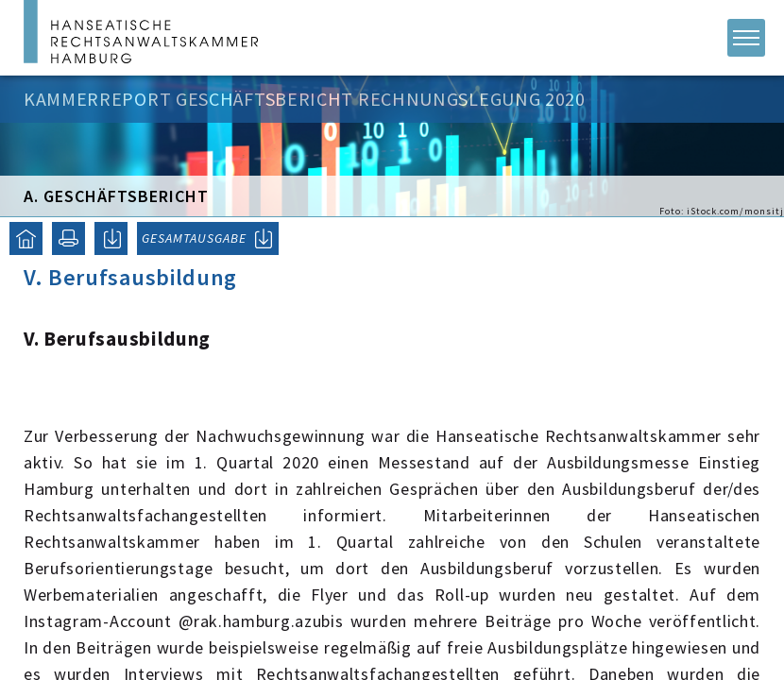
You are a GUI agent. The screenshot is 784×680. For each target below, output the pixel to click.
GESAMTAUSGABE (194, 238)
